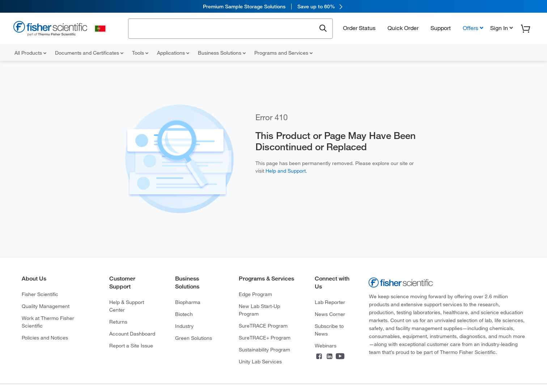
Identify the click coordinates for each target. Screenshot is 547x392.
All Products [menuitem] (30, 53)
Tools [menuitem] (140, 53)
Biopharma (188, 302)
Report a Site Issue (131, 346)
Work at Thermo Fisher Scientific (48, 322)
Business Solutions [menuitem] (222, 53)
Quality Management (46, 306)
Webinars (326, 346)
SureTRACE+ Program (265, 338)
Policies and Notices (45, 338)
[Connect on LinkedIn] (330, 357)
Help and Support (286, 171)
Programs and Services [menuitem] (283, 53)
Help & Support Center (127, 306)
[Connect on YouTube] (340, 357)
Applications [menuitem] (173, 53)
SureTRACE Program (263, 326)
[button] (501, 28)
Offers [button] (470, 28)
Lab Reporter (330, 302)
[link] (273, 6)
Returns (118, 322)
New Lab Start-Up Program (259, 310)
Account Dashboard (132, 334)
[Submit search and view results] (323, 29)
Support (441, 28)
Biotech (184, 314)
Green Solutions (194, 338)
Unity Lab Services (260, 362)
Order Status (359, 28)
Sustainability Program (264, 350)
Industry (184, 326)
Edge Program (255, 294)
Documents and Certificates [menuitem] (89, 53)
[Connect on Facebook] (319, 357)
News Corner (330, 314)
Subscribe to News (329, 330)
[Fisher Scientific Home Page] (50, 29)
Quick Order (403, 28)
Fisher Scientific (40, 294)
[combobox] (224, 28)
